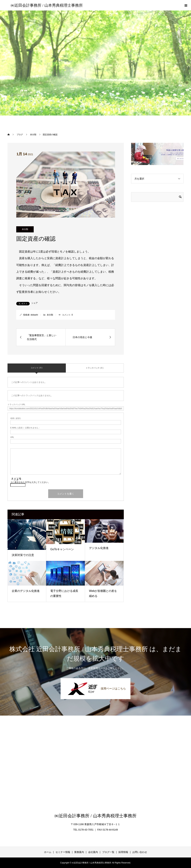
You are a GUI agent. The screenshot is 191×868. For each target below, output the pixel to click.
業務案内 (79, 852)
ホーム (48, 852)
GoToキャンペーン (62, 549)
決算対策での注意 (23, 555)
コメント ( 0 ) (37, 368)
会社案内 (93, 852)
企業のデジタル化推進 (26, 591)
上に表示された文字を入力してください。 (30, 482)
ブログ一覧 (108, 852)
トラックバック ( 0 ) (95, 368)
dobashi (34, 315)
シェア (35, 303)
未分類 (25, 229)
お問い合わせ (140, 852)
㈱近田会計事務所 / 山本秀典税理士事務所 (47, 5)
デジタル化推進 (99, 548)
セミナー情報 (63, 852)
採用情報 (123, 852)
